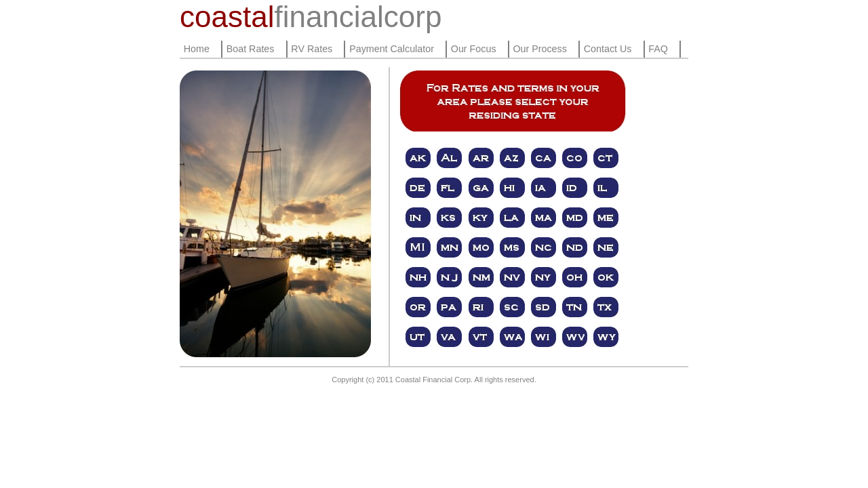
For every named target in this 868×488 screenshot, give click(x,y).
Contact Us (608, 49)
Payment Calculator (392, 49)
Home (197, 49)
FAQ (658, 49)
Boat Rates (251, 49)
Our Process (539, 49)
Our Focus (474, 49)
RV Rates (312, 49)
